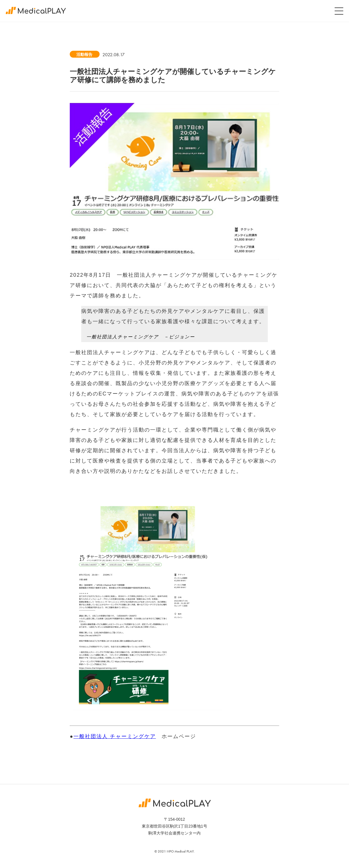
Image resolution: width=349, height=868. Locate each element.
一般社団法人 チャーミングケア (115, 736)
